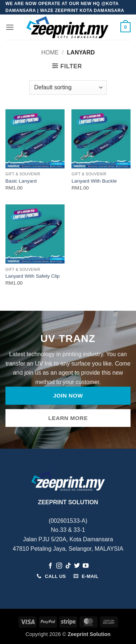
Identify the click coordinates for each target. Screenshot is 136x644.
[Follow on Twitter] (77, 566)
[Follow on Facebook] (50, 566)
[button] (10, 27)
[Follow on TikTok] (68, 566)
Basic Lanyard (21, 181)
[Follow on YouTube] (86, 566)
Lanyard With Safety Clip (33, 276)
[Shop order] (68, 87)
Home (50, 52)
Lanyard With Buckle (94, 181)
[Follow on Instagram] (59, 566)
